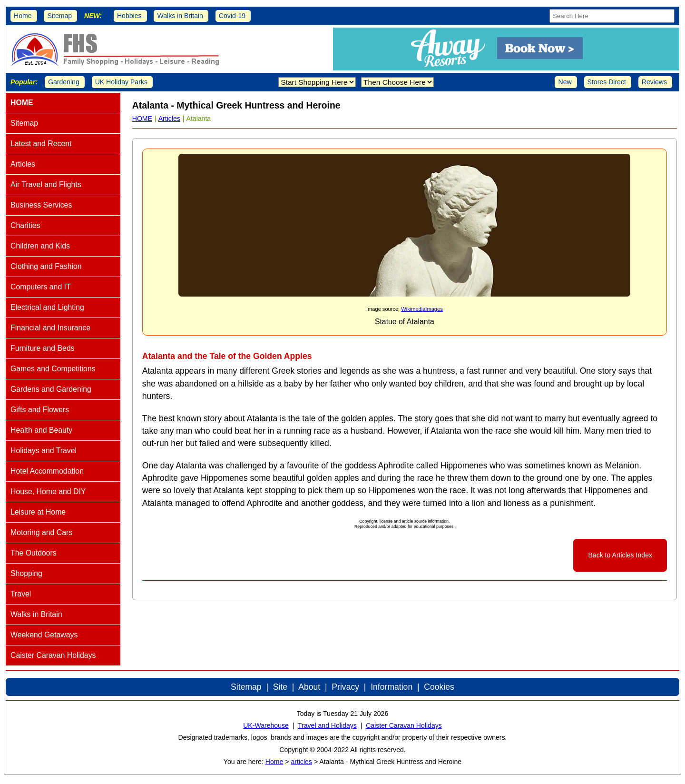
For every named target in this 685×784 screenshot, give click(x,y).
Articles (169, 119)
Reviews (654, 82)
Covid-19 (232, 16)
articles (301, 762)
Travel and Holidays (327, 725)
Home (23, 16)
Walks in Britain (180, 16)
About (309, 687)
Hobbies (129, 16)
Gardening (64, 82)
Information (391, 687)
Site (280, 687)
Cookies (439, 687)
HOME (142, 119)
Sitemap (59, 16)
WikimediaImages (422, 309)
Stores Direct (607, 82)
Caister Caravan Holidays (404, 725)
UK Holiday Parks (121, 82)
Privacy (345, 687)
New (565, 82)
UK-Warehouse (266, 725)
